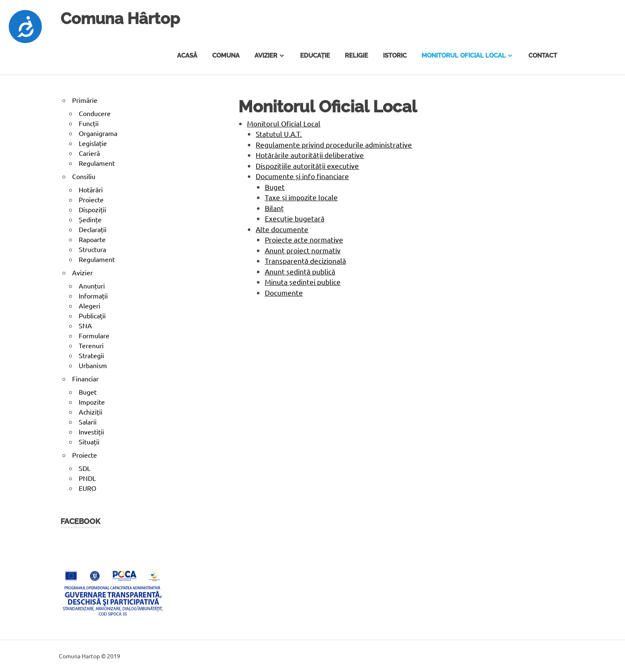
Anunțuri (92, 286)
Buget (275, 187)
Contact (543, 56)
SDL (85, 468)
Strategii (91, 355)
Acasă (187, 56)
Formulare (94, 335)
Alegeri (90, 306)
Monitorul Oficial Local (464, 56)
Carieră (89, 153)
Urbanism (93, 365)
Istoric (395, 56)
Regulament (97, 163)
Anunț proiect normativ (303, 250)
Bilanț (274, 208)
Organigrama (98, 133)
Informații (93, 296)
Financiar (85, 378)
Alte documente (282, 229)
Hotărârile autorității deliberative (310, 155)
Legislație (93, 143)
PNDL (87, 478)
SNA (85, 325)
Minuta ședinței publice (303, 282)
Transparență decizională (305, 261)
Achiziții (91, 412)
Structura (92, 249)
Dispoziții (92, 209)
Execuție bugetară (295, 218)
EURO (87, 488)
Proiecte (91, 199)
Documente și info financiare (302, 176)
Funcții (89, 123)
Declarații (93, 229)
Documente (284, 292)
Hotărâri (91, 189)
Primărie (85, 100)
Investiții (91, 432)
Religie (356, 56)
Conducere (95, 113)
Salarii (88, 422)
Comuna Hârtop (120, 18)
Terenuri (91, 345)
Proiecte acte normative (304, 239)
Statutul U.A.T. (279, 134)
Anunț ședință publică (300, 271)
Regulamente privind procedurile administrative (334, 144)
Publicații (92, 315)
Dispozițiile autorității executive (307, 166)
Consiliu (84, 176)
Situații (89, 442)
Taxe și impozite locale (301, 197)
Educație (315, 56)
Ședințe (90, 219)
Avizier (266, 56)
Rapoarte (92, 239)
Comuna (226, 56)
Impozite (92, 402)
